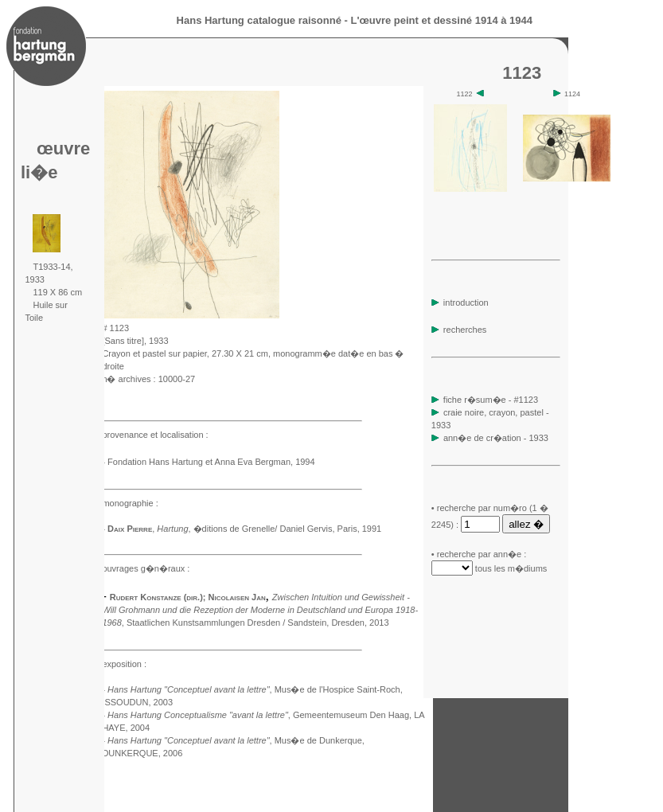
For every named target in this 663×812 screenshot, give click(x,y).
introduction (460, 303)
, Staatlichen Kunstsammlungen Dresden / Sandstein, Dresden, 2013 (260, 610)
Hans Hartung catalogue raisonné (259, 20)
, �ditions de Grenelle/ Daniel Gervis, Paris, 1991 (269, 529)
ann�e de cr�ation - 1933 (496, 438)
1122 (471, 94)
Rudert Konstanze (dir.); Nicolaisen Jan (188, 597)
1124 (567, 94)
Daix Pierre (130, 529)
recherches (459, 330)
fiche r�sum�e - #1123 (489, 400)
